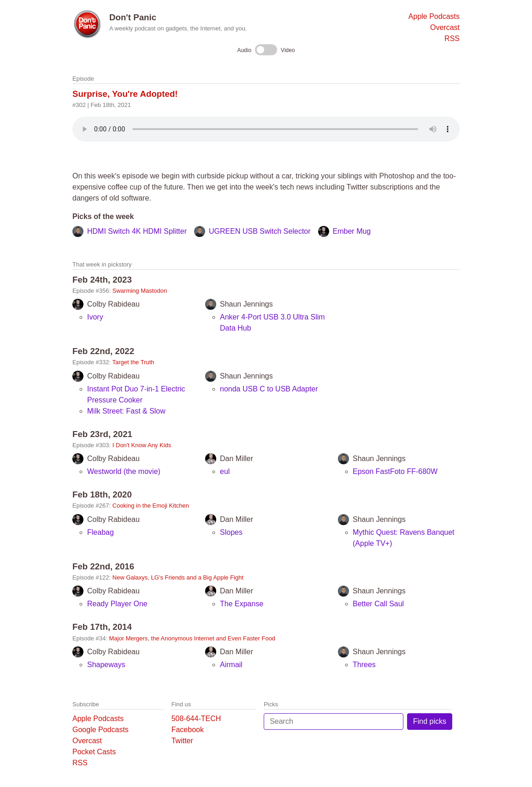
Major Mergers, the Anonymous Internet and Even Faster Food (192, 638)
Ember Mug (352, 231)
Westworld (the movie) (124, 471)
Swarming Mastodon (140, 291)
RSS (452, 38)
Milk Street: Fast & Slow (126, 411)
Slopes (231, 532)
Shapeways (106, 665)
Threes (364, 665)
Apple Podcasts (434, 16)
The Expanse (242, 604)
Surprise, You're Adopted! (125, 94)
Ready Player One (117, 604)
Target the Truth (133, 362)
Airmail (231, 665)
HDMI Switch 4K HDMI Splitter (137, 231)
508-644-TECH (196, 719)
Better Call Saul (378, 604)
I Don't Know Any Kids (142, 445)
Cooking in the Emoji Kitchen (151, 506)
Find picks (430, 721)
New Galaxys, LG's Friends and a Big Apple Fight (178, 577)
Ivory (95, 317)
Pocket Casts (94, 752)
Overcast (445, 27)
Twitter (182, 741)
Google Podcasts (100, 730)
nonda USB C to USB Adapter (269, 389)
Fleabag (100, 532)
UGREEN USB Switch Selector (260, 231)
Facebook (188, 730)
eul (225, 471)
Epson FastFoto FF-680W (395, 471)
